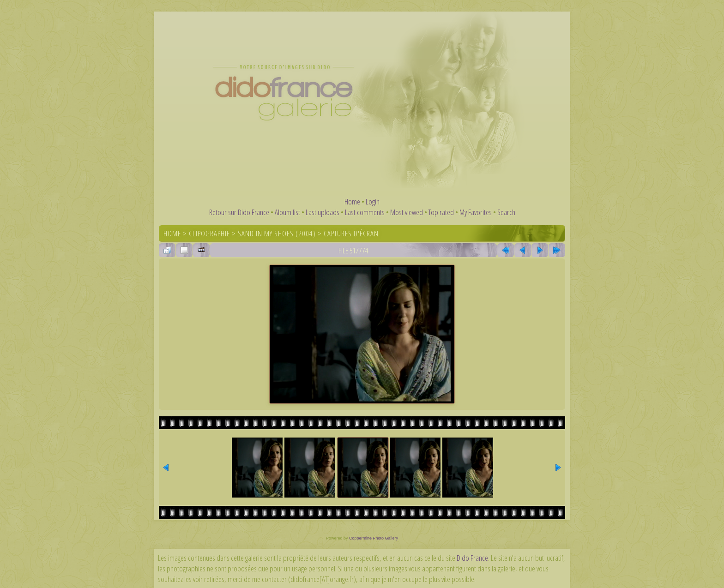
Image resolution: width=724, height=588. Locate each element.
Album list (287, 212)
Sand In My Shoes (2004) (277, 233)
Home (352, 201)
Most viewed (407, 212)
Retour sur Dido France (239, 212)
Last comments (365, 212)
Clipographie (209, 233)
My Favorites (476, 212)
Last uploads (323, 212)
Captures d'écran (351, 233)
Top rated (441, 212)
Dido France (472, 558)
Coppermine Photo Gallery (374, 538)
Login (373, 201)
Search (506, 212)
